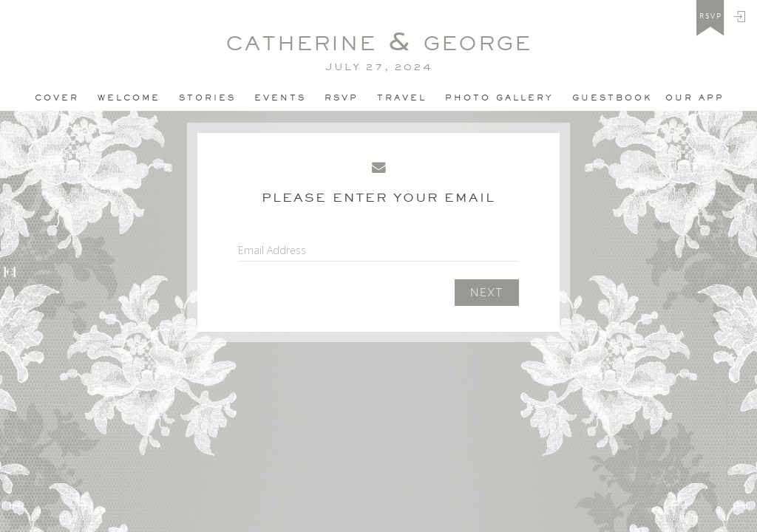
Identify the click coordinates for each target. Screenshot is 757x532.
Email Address (272, 250)
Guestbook (612, 98)
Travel (402, 98)
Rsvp (342, 98)
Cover (57, 98)
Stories (207, 98)
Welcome (129, 98)
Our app (695, 98)
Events (280, 98)
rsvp (711, 16)
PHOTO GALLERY (499, 98)
